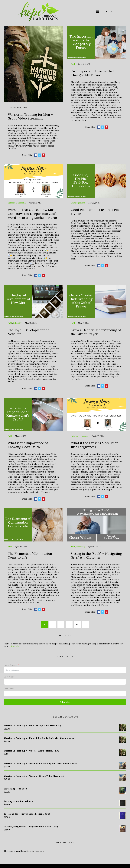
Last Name (9, 688)
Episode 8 (75, 435)
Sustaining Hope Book (15, 788)
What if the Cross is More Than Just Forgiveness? (95, 444)
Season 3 (22, 203)
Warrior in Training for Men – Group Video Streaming (30, 116)
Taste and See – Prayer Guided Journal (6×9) (27, 813)
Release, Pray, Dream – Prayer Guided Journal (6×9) (31, 826)
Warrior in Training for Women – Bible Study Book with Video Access (40, 763)
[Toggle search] (107, 12)
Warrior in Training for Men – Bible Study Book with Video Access (39, 737)
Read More (16, 646)
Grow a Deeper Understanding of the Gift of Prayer (96, 331)
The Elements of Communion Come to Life (30, 555)
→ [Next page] (86, 624)
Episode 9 (12, 203)
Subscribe (65, 701)
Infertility (18, 322)
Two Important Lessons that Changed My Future (92, 73)
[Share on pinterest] (43, 155)
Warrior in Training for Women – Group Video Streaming (34, 775)
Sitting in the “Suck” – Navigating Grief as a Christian (96, 555)
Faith (73, 64)
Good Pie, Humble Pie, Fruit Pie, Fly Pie (95, 212)
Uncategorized (78, 203)
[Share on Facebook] (36, 155)
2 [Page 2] (53, 624)
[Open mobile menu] (97, 12)
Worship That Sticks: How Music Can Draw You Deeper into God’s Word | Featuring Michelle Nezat (32, 214)
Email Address (11, 664)
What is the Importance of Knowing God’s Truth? (28, 444)
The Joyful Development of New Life (28, 331)
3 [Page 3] (61, 624)
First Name (9, 676)
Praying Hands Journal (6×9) (19, 801)
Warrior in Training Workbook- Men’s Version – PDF (31, 750)
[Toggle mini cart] (111, 12)
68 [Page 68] (77, 624)
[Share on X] (40, 155)
